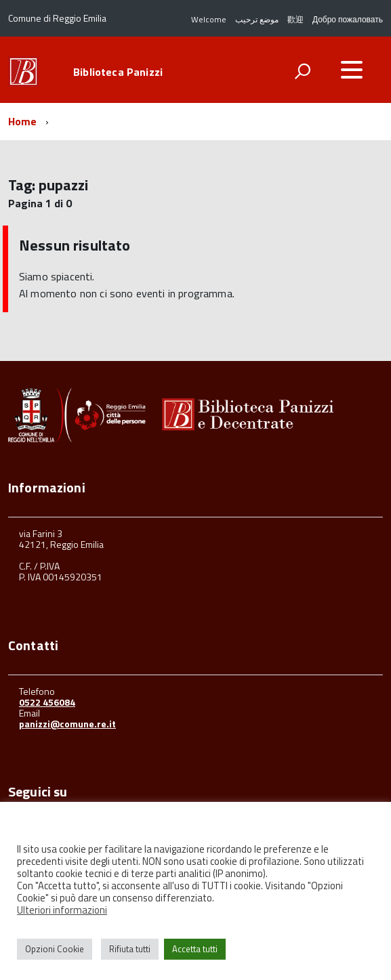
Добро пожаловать (348, 19)
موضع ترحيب (257, 19)
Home (23, 121)
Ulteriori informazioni (62, 910)
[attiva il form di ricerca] (302, 71)
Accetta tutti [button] (195, 949)
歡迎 (295, 19)
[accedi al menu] (352, 70)
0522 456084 (47, 702)
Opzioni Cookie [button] (55, 949)
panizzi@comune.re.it (67, 724)
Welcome (209, 19)
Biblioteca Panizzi (118, 72)
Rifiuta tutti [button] (130, 949)
